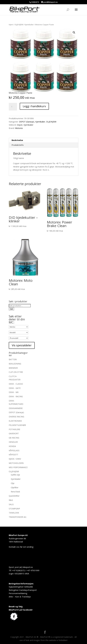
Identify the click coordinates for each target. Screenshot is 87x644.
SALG (11, 504)
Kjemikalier (29, 25)
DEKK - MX (14, 392)
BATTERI (13, 359)
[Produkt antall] (13, 107)
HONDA (12, 446)
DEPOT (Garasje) (27, 122)
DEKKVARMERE (16, 408)
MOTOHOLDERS (16, 463)
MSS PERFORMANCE (18, 467)
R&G (11, 500)
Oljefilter (15, 487)
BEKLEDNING (15, 364)
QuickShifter (14, 496)
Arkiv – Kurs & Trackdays (20, 597)
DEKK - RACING (16, 396)
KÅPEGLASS (14, 450)
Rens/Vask (15, 492)
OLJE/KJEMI (19, 25)
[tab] (44, 140)
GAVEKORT (14, 433)
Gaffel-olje (15, 475)
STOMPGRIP (14, 509)
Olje (13, 483)
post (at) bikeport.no (24, 567)
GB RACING (14, 438)
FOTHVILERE (14, 429)
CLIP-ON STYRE (16, 372)
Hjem (11, 25)
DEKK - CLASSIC (16, 384)
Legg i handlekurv (34, 106)
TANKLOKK (14, 513)
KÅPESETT (13, 455)
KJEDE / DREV (15, 459)
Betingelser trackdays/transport (23, 590)
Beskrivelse (17, 140)
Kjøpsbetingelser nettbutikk (21, 587)
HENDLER (13, 442)
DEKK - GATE (15, 388)
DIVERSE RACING (16, 417)
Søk (11, 309)
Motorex (19, 128)
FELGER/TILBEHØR (17, 425)
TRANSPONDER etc (18, 517)
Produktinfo (18, 145)
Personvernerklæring (18, 593)
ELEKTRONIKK (15, 421)
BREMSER (13, 368)
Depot (20, 125)
